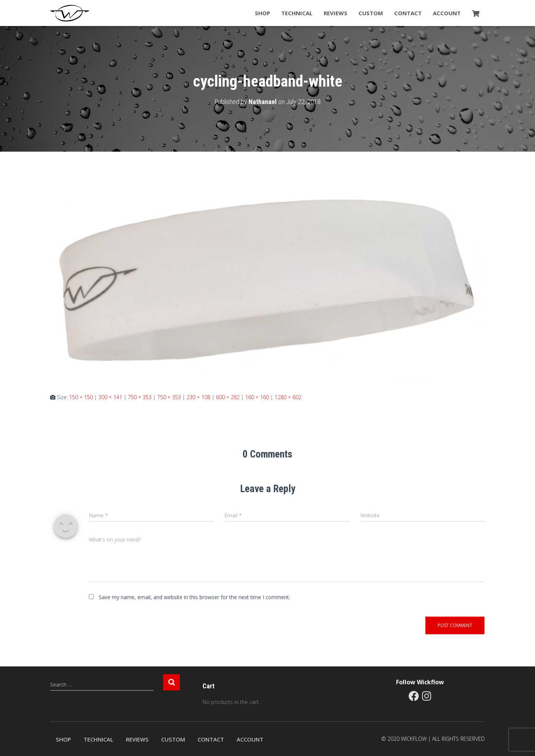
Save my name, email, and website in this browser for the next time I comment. (194, 597)
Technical (297, 13)
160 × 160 (257, 397)
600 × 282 (228, 397)
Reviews (335, 13)
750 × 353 (140, 397)
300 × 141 (110, 397)
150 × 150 (81, 397)
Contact (408, 13)
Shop (262, 13)
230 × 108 (198, 397)
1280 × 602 (288, 397)
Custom (371, 13)
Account (447, 13)
